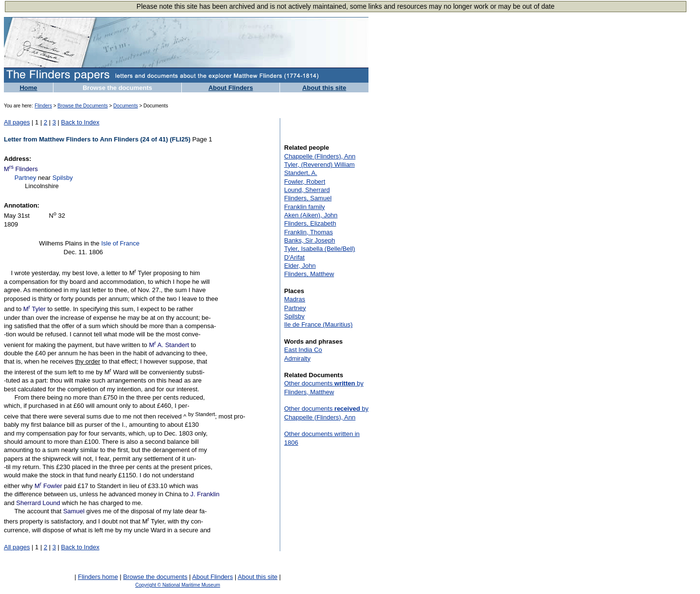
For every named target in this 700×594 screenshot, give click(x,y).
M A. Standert (169, 345)
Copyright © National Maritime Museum (178, 585)
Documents (126, 106)
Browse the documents (117, 88)
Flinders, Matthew (309, 274)
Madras (295, 299)
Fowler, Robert (305, 182)
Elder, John (300, 266)
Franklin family (305, 207)
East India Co (303, 350)
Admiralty (297, 358)
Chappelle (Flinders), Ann (320, 156)
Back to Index (80, 122)
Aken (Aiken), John (311, 215)
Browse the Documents (82, 106)
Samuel (74, 511)
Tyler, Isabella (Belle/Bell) (320, 249)
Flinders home (98, 577)
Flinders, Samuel (308, 198)
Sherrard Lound (38, 503)
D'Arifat (295, 257)
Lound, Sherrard (307, 190)
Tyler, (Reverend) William (320, 165)
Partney (26, 178)
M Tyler (35, 309)
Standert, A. (301, 173)
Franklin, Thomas (309, 232)
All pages (17, 122)
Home (28, 88)
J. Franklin (205, 494)
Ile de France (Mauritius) (319, 324)
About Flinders (231, 88)
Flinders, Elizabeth (310, 223)
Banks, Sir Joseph (310, 240)
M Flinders (21, 169)
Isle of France (120, 243)
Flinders (43, 106)
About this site (324, 88)
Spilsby (63, 178)
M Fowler (48, 486)
